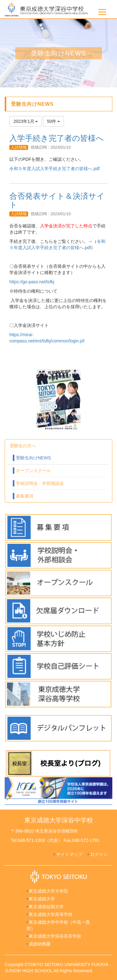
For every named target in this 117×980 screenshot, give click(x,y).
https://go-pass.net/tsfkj (32, 282)
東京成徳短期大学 (46, 907)
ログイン (99, 854)
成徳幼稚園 (40, 944)
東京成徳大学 (42, 899)
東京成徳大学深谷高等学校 (55, 936)
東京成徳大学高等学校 (51, 914)
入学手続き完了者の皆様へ (57, 138)
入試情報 (19, 147)
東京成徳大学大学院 (48, 891)
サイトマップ (69, 854)
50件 (54, 121)
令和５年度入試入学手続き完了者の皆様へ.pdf (54, 169)
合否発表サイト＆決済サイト (57, 200)
